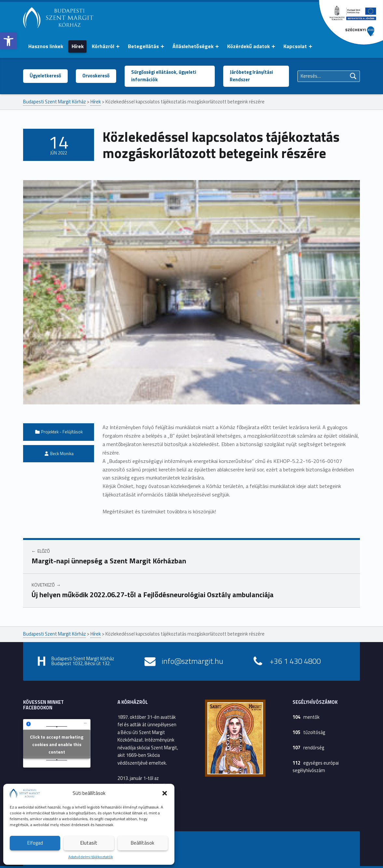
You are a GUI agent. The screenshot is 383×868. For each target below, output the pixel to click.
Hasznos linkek (46, 46)
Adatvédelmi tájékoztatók (91, 857)
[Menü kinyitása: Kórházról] (118, 46)
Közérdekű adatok (248, 46)
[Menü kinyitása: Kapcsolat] (310, 46)
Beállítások (143, 843)
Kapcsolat (295, 46)
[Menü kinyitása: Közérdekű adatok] (273, 46)
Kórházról (103, 46)
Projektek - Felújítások (62, 432)
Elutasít (89, 843)
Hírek (78, 46)
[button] (8, 41)
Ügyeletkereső (45, 76)
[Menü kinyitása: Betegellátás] (162, 46)
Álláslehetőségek (193, 46)
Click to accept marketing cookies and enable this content (57, 744)
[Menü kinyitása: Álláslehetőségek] (217, 46)
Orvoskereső (96, 76)
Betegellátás (143, 46)
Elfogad (35, 843)
